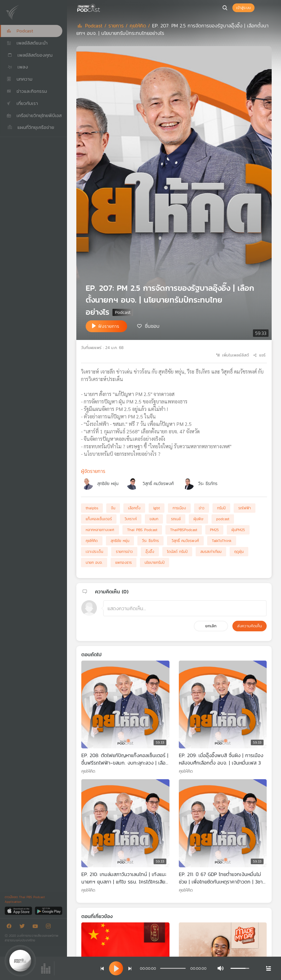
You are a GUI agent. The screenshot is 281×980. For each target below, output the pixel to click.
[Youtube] (37, 927)
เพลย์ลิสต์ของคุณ (30, 55)
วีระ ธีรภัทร (208, 484)
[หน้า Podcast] (101, 7)
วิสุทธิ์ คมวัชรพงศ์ (158, 484)
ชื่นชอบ (152, 326)
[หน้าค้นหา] (225, 8)
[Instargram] (50, 927)
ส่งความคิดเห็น (250, 626)
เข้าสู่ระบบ (243, 8)
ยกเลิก (211, 626)
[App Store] (19, 910)
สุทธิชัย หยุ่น (108, 484)
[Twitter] (24, 927)
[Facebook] (11, 927)
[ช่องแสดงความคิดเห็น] (185, 608)
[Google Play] (48, 910)
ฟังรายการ (109, 326)
